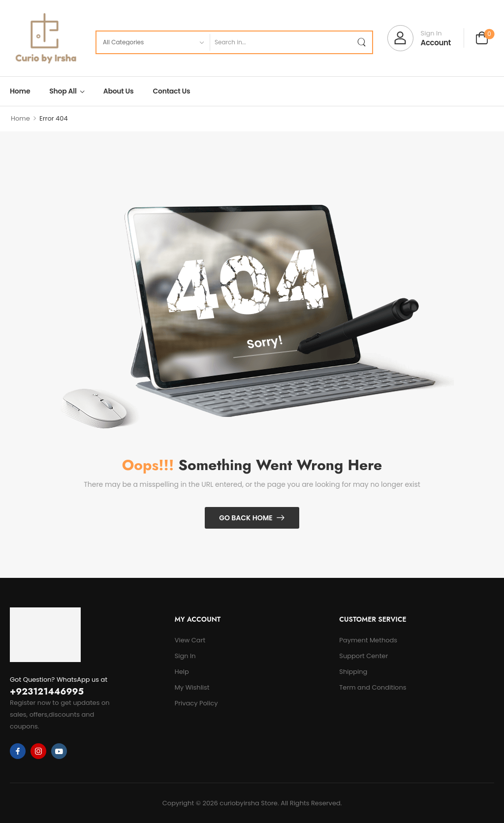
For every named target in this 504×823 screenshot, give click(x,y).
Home (20, 91)
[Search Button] (361, 42)
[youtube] (59, 751)
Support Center (363, 656)
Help (182, 672)
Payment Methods (368, 640)
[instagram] (38, 751)
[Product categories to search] (153, 42)
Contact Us (172, 91)
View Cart (190, 640)
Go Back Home (246, 518)
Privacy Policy (196, 703)
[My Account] (419, 38)
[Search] (280, 42)
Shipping (353, 672)
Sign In (185, 656)
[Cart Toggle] (482, 39)
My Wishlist (192, 687)
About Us (119, 91)
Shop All (63, 91)
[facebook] (18, 751)
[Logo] (45, 38)
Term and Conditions (373, 687)
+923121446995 (47, 692)
